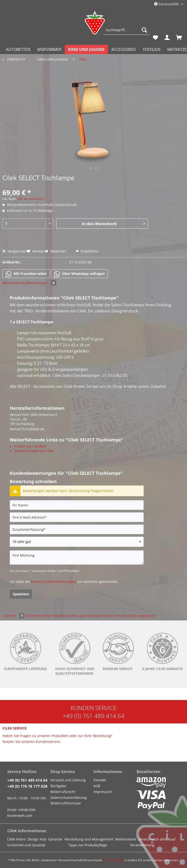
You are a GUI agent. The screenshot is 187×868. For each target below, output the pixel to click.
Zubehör (14, 616)
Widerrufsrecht (63, 792)
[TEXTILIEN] (152, 49)
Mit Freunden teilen (26, 274)
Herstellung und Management (89, 839)
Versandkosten (114, 860)
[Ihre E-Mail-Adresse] (77, 517)
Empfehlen (87, 251)
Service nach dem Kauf (157, 839)
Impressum (103, 792)
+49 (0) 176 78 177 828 (27, 786)
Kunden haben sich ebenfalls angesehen (122, 616)
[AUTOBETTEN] (18, 49)
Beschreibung (14, 283)
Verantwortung (142, 845)
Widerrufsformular (66, 803)
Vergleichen (15, 251)
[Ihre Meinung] (77, 557)
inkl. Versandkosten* (32, 199)
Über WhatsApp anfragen (79, 274)
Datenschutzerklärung (69, 798)
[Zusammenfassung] (77, 529)
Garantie (55, 839)
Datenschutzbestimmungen (54, 582)
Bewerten (56, 251)
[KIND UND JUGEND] (86, 49)
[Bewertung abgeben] (77, 542)
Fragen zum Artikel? (28, 446)
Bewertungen (41, 283)
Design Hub (37, 839)
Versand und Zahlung (68, 780)
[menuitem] (126, 32)
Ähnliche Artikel (38, 616)
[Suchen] (144, 30)
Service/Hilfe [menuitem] (167, 4)
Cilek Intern (16, 839)
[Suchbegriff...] (126, 30)
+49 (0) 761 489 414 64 (93, 716)
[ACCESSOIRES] (124, 49)
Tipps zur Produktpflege (88, 845)
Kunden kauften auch (70, 616)
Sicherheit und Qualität (26, 845)
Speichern (21, 594)
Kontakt (100, 780)
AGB (97, 786)
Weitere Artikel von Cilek (32, 451)
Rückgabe (58, 786)
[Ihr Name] (77, 505)
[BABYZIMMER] (49, 49)
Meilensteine (126, 839)
